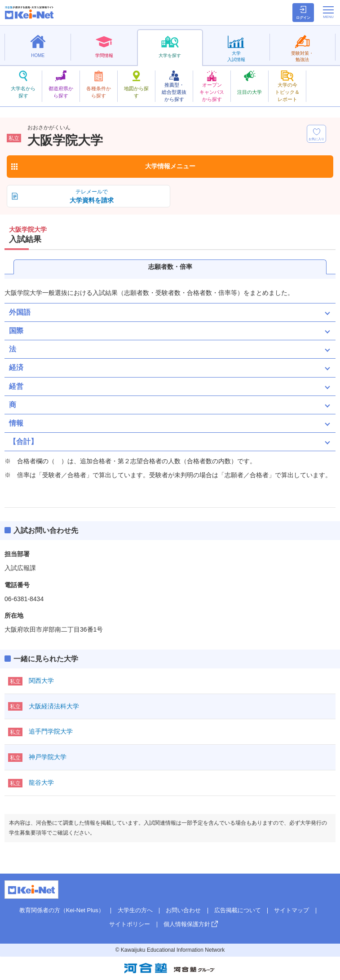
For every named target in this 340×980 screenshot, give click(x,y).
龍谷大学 (41, 782)
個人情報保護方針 (187, 924)
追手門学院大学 (51, 731)
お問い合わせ (183, 910)
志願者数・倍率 (170, 267)
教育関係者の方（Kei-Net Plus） (62, 910)
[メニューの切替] (328, 12)
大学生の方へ (135, 910)
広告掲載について (238, 910)
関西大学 (41, 681)
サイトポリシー (130, 924)
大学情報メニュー (170, 166)
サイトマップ (291, 910)
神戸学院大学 (48, 757)
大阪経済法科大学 (54, 706)
